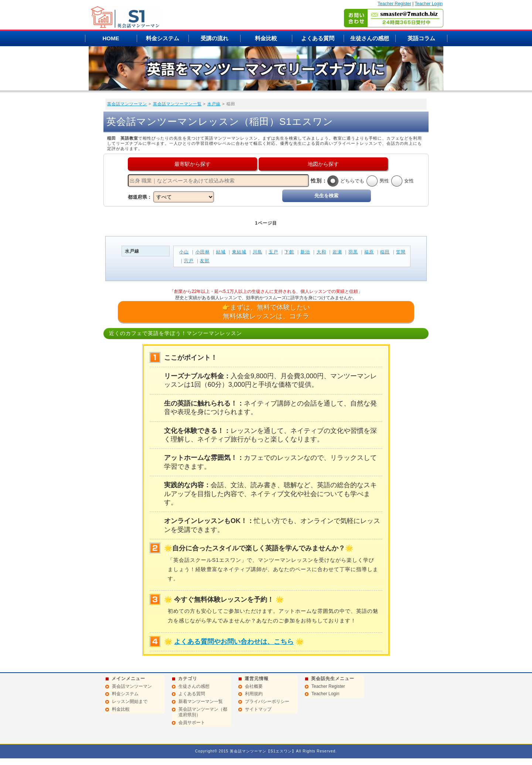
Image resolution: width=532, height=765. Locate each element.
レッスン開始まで (130, 701)
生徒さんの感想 (370, 38)
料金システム (163, 38)
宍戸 (189, 261)
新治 (305, 252)
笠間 (401, 252)
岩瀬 (337, 252)
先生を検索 (326, 196)
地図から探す (323, 164)
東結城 (239, 252)
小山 (184, 252)
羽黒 (353, 252)
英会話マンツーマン (127, 104)
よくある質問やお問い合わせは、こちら (234, 642)
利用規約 (254, 694)
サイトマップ (258, 709)
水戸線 (214, 104)
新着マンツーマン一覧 (201, 701)
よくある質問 (318, 38)
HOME (111, 38)
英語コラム (421, 38)
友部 (205, 261)
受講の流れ (214, 38)
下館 (289, 252)
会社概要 (254, 686)
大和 (321, 252)
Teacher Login (429, 4)
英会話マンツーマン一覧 (177, 104)
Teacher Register (394, 4)
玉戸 (273, 252)
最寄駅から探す (192, 164)
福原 (369, 252)
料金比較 (266, 38)
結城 (221, 252)
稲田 (385, 252)
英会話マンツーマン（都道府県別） (203, 712)
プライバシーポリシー (267, 701)
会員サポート (192, 723)
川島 (258, 252)
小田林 (203, 252)
